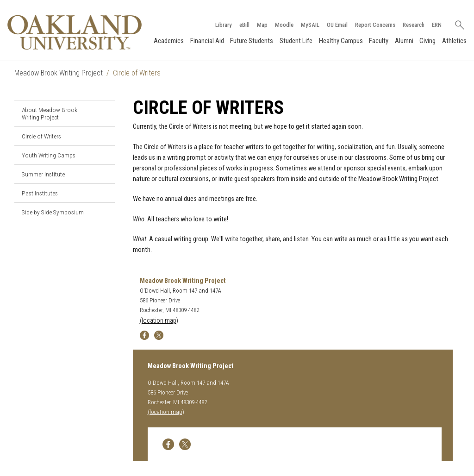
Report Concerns (375, 25)
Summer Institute (43, 174)
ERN (437, 25)
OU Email (337, 25)
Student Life (296, 41)
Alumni (404, 41)
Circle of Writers (41, 136)
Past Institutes (40, 193)
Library (224, 25)
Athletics (454, 41)
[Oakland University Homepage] (75, 32)
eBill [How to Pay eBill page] (244, 25)
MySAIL (310, 25)
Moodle (284, 25)
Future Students (252, 41)
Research (414, 25)
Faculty (379, 41)
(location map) (159, 321)
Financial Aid (207, 41)
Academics (169, 41)
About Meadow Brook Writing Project (50, 113)
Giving (427, 41)
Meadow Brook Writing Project (59, 73)
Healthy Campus (341, 41)
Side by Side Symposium (53, 212)
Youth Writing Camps (49, 155)
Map (262, 25)
